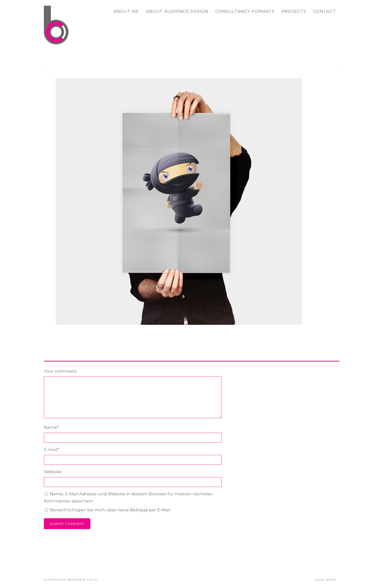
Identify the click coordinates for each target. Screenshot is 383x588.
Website (53, 472)
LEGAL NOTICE (326, 580)
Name (51, 427)
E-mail (51, 450)
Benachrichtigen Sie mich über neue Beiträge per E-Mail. (110, 510)
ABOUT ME (126, 11)
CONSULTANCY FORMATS (245, 11)
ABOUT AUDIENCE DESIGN (177, 11)
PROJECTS (294, 11)
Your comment (60, 371)
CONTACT (325, 11)
